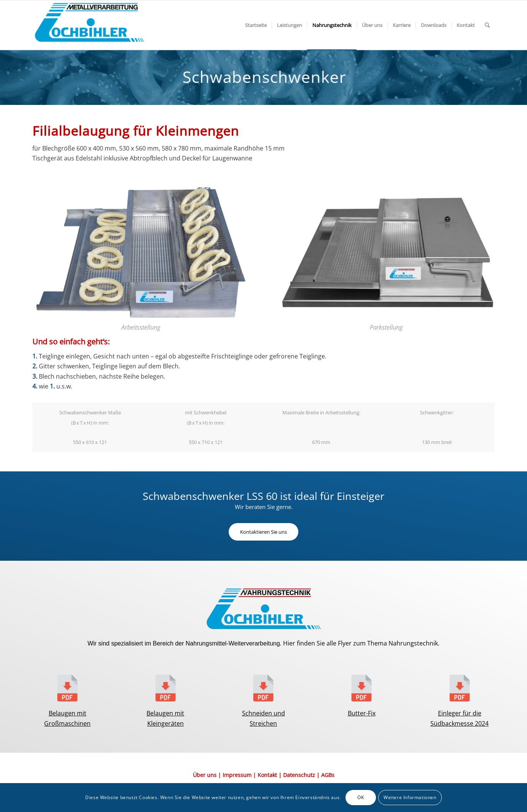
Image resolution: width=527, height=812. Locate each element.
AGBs (328, 775)
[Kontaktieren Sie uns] (263, 532)
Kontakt (267, 775)
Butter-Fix (362, 713)
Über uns (205, 775)
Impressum (237, 775)
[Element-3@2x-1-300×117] (89, 25)
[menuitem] (256, 25)
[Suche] (487, 25)
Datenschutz (299, 775)
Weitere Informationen (410, 797)
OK (361, 797)
